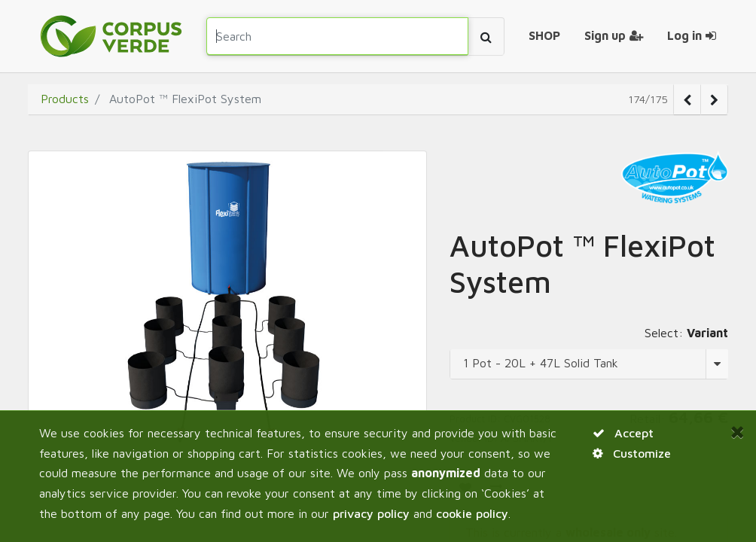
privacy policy (371, 513)
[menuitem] (544, 36)
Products (65, 99)
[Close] (737, 432)
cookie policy (472, 513)
